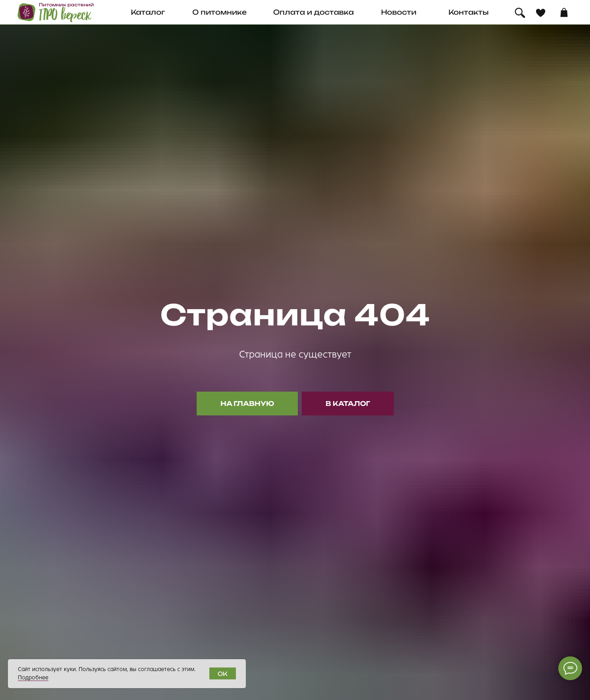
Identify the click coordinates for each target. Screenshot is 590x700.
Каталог (148, 12)
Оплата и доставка (313, 12)
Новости (399, 12)
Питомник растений (66, 5)
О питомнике (219, 12)
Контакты (468, 12)
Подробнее (33, 678)
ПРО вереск (65, 15)
